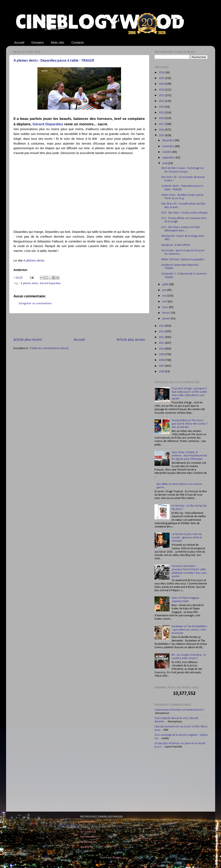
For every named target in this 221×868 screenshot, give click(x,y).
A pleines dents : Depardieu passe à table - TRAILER (54, 61)
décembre (169, 141)
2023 (162, 90)
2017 (162, 124)
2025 (162, 78)
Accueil (19, 42)
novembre (169, 146)
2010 (162, 349)
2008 (162, 360)
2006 (162, 372)
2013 (162, 332)
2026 (162, 73)
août (165, 163)
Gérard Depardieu (48, 124)
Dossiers (37, 42)
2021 (162, 101)
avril (165, 302)
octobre (167, 152)
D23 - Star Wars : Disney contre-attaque (185, 213)
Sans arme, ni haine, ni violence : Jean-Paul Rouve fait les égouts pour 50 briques (189, 456)
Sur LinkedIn (87, 822)
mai (165, 296)
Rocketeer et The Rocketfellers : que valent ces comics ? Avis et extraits (190, 630)
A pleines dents (34, 260)
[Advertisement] (79, 325)
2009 (162, 354)
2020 (162, 107)
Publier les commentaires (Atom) (49, 348)
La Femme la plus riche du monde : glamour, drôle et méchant (187, 538)
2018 (162, 118)
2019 (162, 113)
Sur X (83, 827)
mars (166, 307)
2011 (162, 343)
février (166, 313)
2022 (162, 95)
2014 (162, 326)
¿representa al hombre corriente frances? (179, 710)
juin (165, 290)
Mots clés (57, 42)
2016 (162, 130)
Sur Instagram (88, 842)
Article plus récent (28, 340)
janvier (167, 319)
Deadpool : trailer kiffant (176, 245)
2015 (162, 135)
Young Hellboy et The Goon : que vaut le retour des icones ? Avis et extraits (190, 424)
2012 (162, 337)
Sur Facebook (88, 832)
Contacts (78, 42)
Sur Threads (87, 837)
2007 (162, 366)
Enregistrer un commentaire (35, 304)
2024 (162, 84)
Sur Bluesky (87, 847)
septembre (169, 158)
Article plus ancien (131, 340)
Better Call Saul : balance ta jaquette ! (183, 260)
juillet (166, 284)
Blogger (117, 858)
